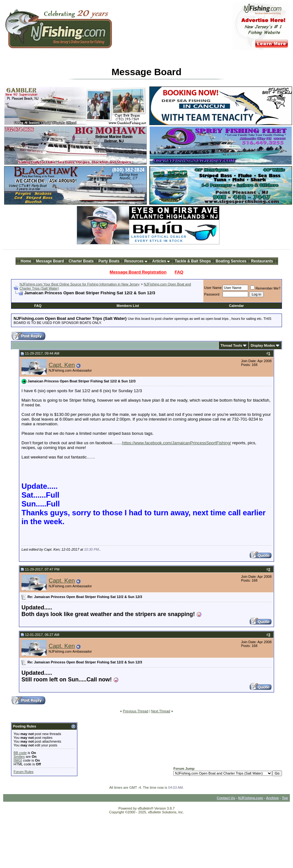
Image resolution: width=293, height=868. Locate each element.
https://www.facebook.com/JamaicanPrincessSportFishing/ (177, 443)
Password (212, 294)
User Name (213, 288)
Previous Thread (136, 711)
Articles (161, 261)
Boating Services (231, 261)
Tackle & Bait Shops (193, 261)
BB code (20, 753)
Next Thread (161, 711)
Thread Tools (231, 345)
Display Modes (263, 345)
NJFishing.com (251, 798)
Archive (272, 798)
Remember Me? (265, 288)
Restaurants (262, 261)
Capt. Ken (62, 365)
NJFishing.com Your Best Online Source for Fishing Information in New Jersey (80, 284)
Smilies (19, 757)
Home (26, 261)
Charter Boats (81, 261)
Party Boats (109, 261)
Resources (136, 261)
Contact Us (226, 798)
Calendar (236, 306)
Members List (128, 306)
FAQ (179, 272)
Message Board (50, 261)
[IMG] (18, 760)
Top (285, 798)
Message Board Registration (138, 272)
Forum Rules (24, 772)
